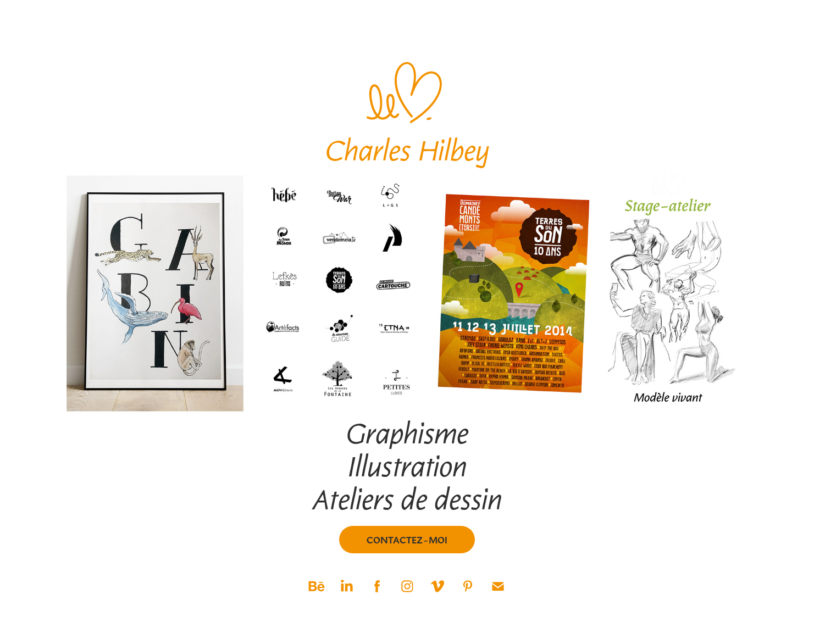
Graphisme (407, 432)
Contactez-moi (407, 540)
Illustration (407, 465)
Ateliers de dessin (407, 498)
